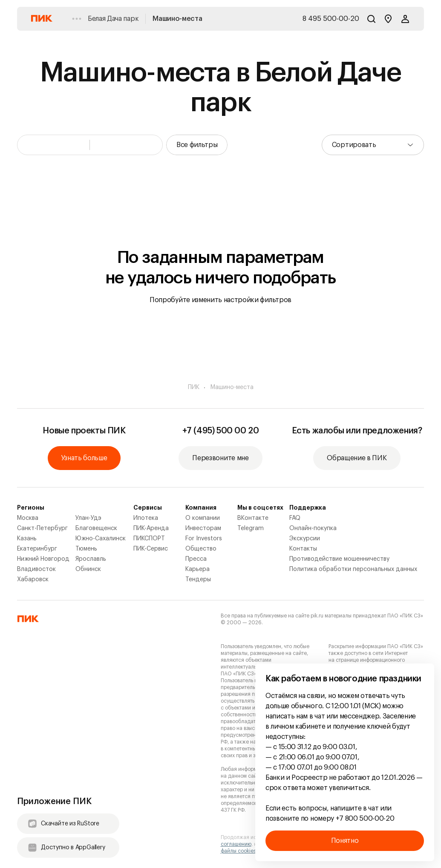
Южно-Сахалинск (101, 539)
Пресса (196, 559)
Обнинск (88, 569)
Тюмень (86, 549)
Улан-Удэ (88, 518)
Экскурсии (305, 539)
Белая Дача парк (113, 19)
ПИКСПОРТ (149, 539)
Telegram (251, 528)
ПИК (194, 387)
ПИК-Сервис (151, 549)
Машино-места (177, 19)
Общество (201, 549)
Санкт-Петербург (42, 528)
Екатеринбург (37, 549)
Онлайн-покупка (313, 528)
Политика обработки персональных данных (353, 569)
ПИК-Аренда (151, 528)
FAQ (295, 518)
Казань (27, 539)
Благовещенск (96, 528)
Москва (28, 518)
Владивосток (36, 569)
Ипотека (146, 518)
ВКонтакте (253, 518)
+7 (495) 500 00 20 (221, 431)
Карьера (197, 569)
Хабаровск (33, 580)
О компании (203, 518)
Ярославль (91, 559)
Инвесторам (203, 528)
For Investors (204, 539)
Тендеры (198, 580)
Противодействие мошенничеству (339, 559)
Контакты (303, 549)
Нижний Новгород (43, 559)
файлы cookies (238, 851)
